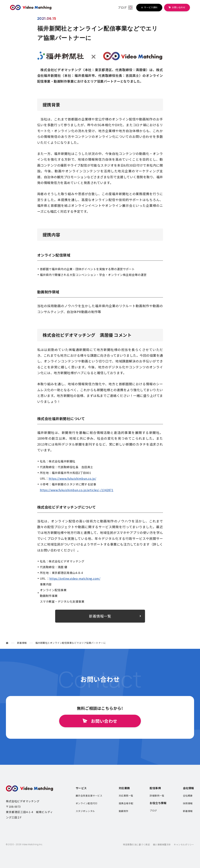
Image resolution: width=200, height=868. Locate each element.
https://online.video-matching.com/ (75, 578)
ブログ (153, 810)
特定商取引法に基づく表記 (136, 844)
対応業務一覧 (126, 796)
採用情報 (188, 803)
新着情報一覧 (100, 616)
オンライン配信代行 (87, 803)
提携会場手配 (126, 803)
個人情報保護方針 (162, 844)
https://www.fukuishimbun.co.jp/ (73, 478)
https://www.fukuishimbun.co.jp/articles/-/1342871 (77, 490)
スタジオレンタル (85, 811)
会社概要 (188, 796)
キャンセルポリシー (184, 844)
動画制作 (124, 811)
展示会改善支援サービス (89, 796)
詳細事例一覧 (157, 796)
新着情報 (188, 811)
